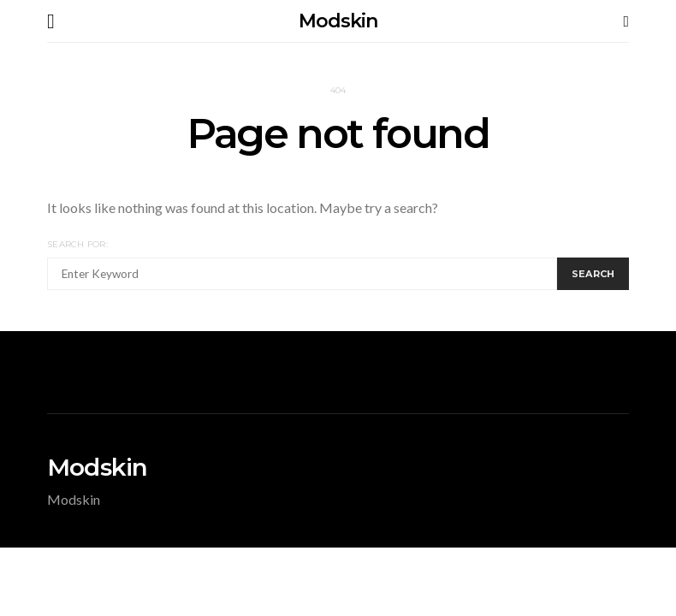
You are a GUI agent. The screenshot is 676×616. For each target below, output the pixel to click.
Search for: (77, 244)
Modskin (338, 21)
